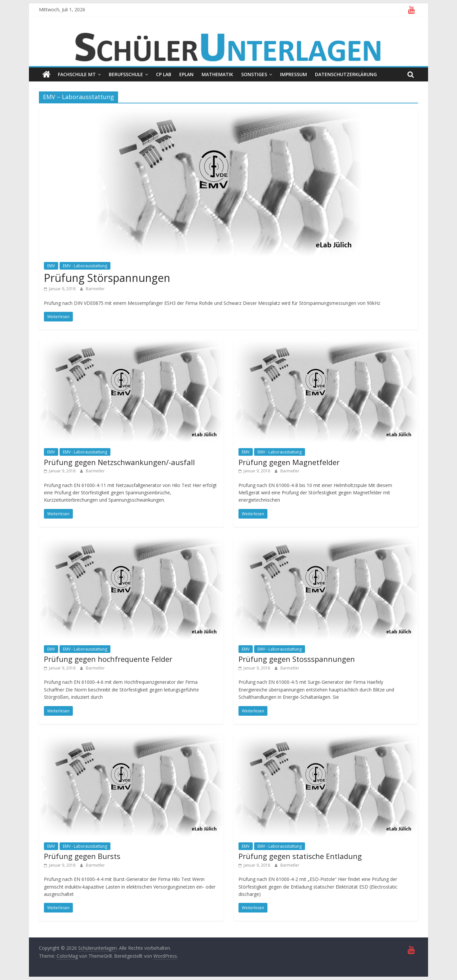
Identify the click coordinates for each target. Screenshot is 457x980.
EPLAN (186, 74)
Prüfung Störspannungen (107, 278)
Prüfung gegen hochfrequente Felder (108, 659)
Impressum (294, 74)
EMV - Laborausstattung (85, 266)
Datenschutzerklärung (346, 74)
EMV (51, 266)
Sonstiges (254, 74)
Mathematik (217, 74)
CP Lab (164, 74)
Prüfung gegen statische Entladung (300, 856)
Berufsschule (126, 74)
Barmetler (95, 289)
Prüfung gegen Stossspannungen (297, 659)
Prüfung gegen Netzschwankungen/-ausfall (119, 462)
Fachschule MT (77, 74)
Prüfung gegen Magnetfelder (289, 462)
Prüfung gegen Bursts (82, 856)
